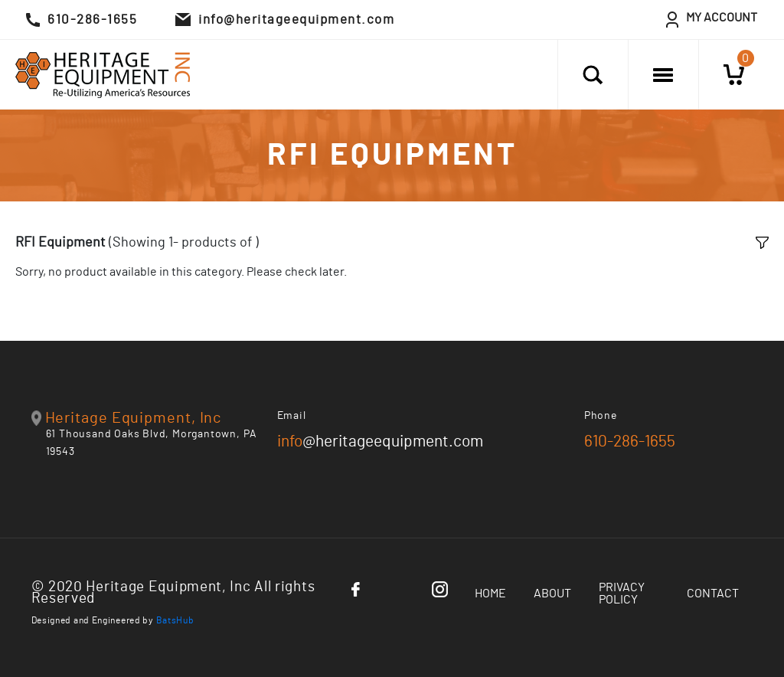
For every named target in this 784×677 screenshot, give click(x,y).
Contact (713, 594)
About (552, 594)
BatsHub (175, 620)
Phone (601, 416)
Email (292, 416)
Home (490, 594)
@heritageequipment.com (380, 442)
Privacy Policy (622, 594)
